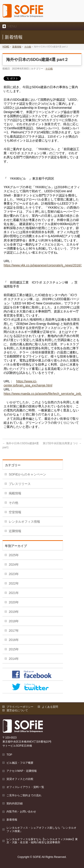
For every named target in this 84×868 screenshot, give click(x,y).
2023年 (14, 574)
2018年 (14, 621)
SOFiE (37, 857)
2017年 (14, 631)
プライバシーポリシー (20, 707)
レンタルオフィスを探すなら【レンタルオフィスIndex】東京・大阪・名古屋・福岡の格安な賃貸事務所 (42, 841)
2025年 (14, 555)
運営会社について (17, 710)
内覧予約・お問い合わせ (21, 812)
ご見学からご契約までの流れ (24, 795)
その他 (28, 47)
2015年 (14, 649)
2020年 (14, 602)
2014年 (14, 659)
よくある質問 (50, 707)
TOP (9, 755)
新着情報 (17, 47)
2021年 (14, 593)
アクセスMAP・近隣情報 (22, 771)
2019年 (14, 612)
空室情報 (15, 512)
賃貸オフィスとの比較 (20, 779)
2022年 (14, 583)
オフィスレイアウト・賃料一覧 (25, 787)
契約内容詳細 (15, 803)
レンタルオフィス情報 (24, 522)
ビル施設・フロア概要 (20, 763)
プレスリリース (20, 484)
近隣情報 (15, 531)
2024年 (14, 565)
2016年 (14, 640)
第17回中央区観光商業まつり (62, 443)
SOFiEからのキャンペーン (27, 474)
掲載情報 (15, 493)
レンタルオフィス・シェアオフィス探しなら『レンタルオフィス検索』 (41, 829)
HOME (6, 47)
